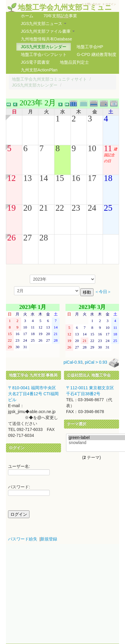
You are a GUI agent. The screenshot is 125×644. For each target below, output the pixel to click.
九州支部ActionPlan (39, 70)
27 (28, 237)
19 (11, 208)
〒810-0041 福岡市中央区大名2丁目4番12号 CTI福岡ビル (33, 394)
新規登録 (49, 539)
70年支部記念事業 (60, 16)
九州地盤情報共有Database (46, 39)
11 (108, 148)
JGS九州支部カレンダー (44, 47)
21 (44, 208)
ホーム (27, 16)
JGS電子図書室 (35, 62)
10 (92, 148)
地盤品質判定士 (74, 62)
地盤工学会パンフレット (44, 54)
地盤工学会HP (90, 47)
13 (28, 178)
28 (44, 237)
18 (108, 178)
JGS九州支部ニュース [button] (44, 24)
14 (44, 178)
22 (60, 208)
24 (92, 208)
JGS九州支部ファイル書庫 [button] (48, 31)
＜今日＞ (103, 292)
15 (60, 178)
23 (76, 208)
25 (108, 208)
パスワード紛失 (23, 539)
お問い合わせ (93, 4)
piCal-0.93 (73, 362)
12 (11, 178)
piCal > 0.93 (96, 362)
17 (92, 178)
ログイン (111, 4)
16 (76, 178)
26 (11, 237)
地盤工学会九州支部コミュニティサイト (49, 79)
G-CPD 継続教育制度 (97, 54)
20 (28, 208)
